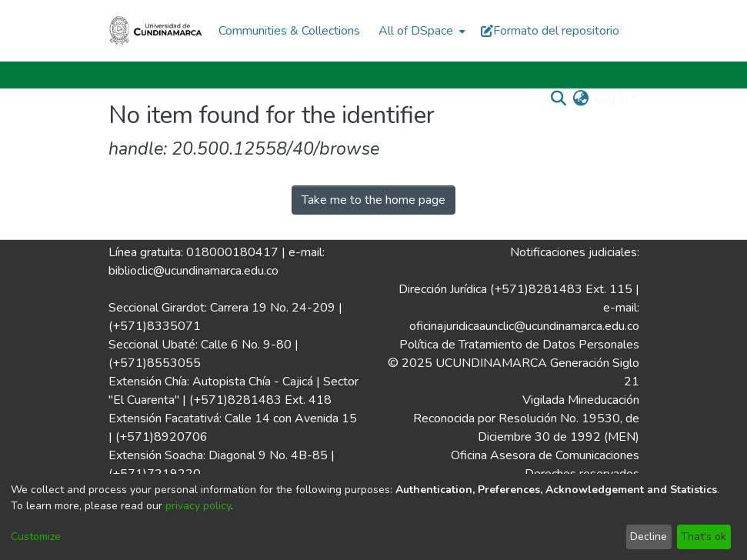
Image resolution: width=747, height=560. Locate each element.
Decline (649, 537)
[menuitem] (420, 31)
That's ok (704, 537)
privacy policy (198, 506)
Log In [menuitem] (611, 98)
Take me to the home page (373, 200)
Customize (36, 537)
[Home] (156, 31)
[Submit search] (558, 98)
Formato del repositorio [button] (550, 31)
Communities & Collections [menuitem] (289, 31)
